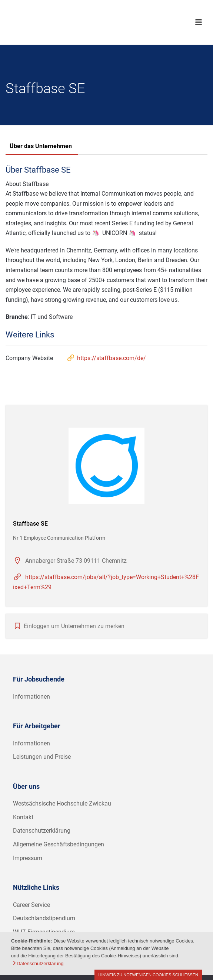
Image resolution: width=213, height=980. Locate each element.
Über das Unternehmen (41, 146)
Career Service (31, 905)
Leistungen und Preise (42, 757)
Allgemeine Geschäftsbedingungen (59, 844)
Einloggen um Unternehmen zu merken (74, 626)
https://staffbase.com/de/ (106, 358)
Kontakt (23, 817)
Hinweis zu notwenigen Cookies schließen (148, 975)
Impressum (28, 858)
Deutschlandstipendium (44, 918)
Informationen (31, 697)
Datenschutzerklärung (42, 831)
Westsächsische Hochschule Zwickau (62, 803)
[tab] (41, 147)
